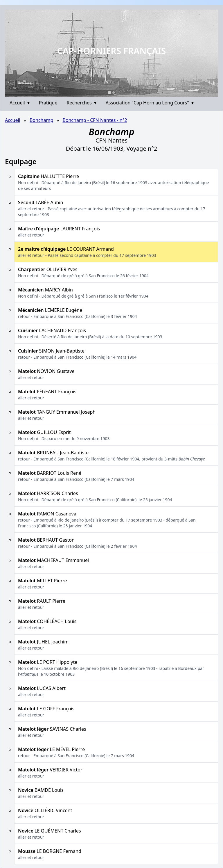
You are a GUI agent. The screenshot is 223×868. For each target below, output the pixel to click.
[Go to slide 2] (114, 93)
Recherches (82, 103)
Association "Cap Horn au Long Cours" (150, 103)
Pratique (48, 103)
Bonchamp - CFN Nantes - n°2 (95, 120)
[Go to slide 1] (109, 92)
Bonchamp (41, 120)
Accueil (20, 103)
